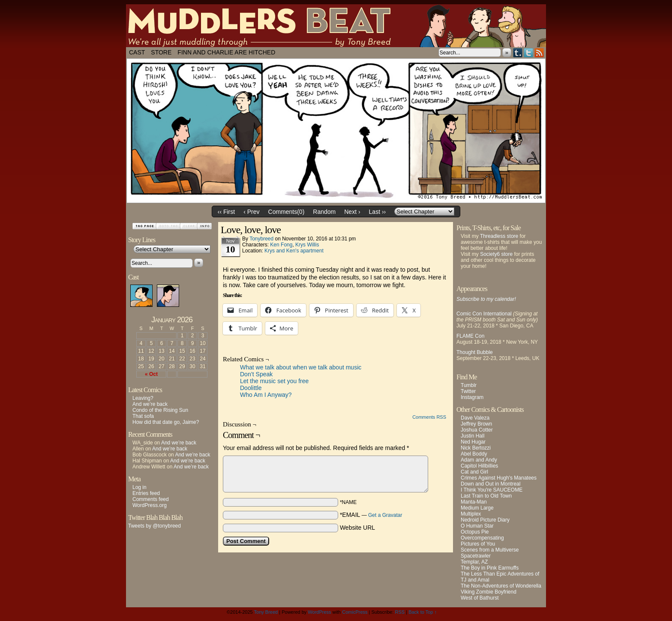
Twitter (529, 52)
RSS (539, 52)
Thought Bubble (475, 352)
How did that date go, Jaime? (166, 422)
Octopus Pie (475, 532)
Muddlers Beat (336, 26)
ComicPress (355, 612)
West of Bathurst (480, 598)
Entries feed (146, 493)
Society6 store (496, 254)
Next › (352, 212)
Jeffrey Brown (476, 424)
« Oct (151, 374)
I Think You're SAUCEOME (492, 490)
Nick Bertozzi (476, 448)
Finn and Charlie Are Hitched (226, 52)
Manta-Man (474, 502)
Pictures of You (478, 544)
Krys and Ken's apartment (294, 251)
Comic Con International (484, 314)
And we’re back (150, 404)
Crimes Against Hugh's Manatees (499, 478)
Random (324, 212)
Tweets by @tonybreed (154, 526)
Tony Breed (266, 612)
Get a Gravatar (385, 515)
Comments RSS (429, 417)
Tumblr (518, 52)
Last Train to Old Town (486, 496)
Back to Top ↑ (423, 612)
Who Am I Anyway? (266, 395)
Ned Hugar (473, 442)
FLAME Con (470, 336)
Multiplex (471, 514)
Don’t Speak (256, 374)
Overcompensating (482, 538)
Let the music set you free (274, 381)
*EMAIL (371, 515)
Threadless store (499, 236)
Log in (139, 487)
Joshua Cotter (477, 430)
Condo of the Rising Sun (160, 410)
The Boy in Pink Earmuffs (490, 568)
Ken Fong (281, 245)
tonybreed (261, 239)
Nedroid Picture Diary (485, 520)
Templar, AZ (474, 562)
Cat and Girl (474, 472)
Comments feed (151, 499)
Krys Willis (307, 245)
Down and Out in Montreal (490, 484)
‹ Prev (251, 212)
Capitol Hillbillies (479, 466)
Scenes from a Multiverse (490, 550)
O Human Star (477, 526)
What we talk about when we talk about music (301, 367)
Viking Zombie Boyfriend (489, 592)
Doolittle (251, 388)
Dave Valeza (475, 418)
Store (161, 52)
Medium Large (477, 508)
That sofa (143, 416)
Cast (137, 52)
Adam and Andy (479, 460)
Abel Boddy (474, 454)
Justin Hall (472, 436)
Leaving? (143, 398)
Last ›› (378, 212)
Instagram (472, 397)
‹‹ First (226, 212)
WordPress (319, 612)
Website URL (357, 528)
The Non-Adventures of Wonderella (501, 586)
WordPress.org (150, 505)
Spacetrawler (476, 556)
